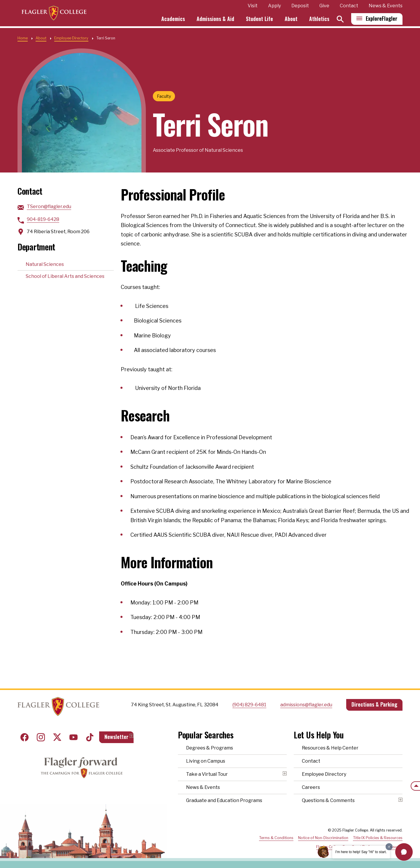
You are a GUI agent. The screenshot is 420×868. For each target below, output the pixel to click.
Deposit (300, 7)
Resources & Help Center (330, 748)
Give (324, 7)
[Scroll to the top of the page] (415, 786)
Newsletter (116, 737)
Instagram (41, 737)
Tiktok (90, 737)
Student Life (259, 20)
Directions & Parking (374, 704)
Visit (253, 7)
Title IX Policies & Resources (378, 838)
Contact (349, 7)
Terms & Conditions (276, 838)
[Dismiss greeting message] (389, 847)
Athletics (319, 20)
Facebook (24, 737)
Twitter (57, 737)
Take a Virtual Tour (207, 774)
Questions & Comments (328, 800)
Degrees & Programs (210, 748)
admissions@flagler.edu (306, 705)
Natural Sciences (45, 264)
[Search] (340, 20)
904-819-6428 (43, 219)
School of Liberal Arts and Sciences (65, 276)
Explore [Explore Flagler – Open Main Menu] (381, 20)
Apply (274, 7)
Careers (311, 787)
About (291, 20)
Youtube (73, 737)
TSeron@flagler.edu (49, 206)
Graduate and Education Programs (224, 800)
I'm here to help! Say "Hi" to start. (361, 852)
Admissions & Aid (215, 20)
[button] (404, 852)
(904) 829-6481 (249, 705)
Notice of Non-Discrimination (323, 838)
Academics (173, 20)
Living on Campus (206, 761)
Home (23, 38)
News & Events (386, 7)
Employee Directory (71, 38)
